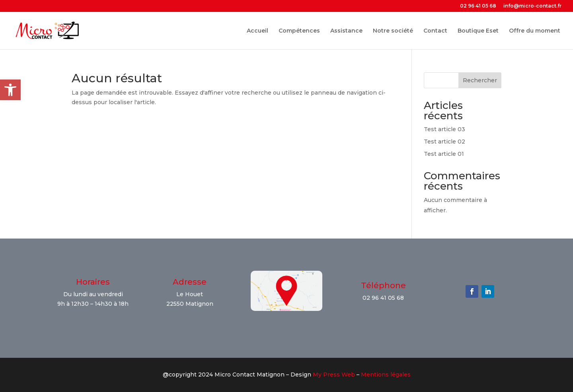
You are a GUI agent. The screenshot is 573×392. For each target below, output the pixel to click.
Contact (435, 31)
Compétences (299, 31)
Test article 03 (444, 129)
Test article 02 (444, 142)
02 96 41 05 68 (478, 6)
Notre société (393, 31)
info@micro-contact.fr (532, 6)
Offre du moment (535, 31)
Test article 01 (444, 154)
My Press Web (334, 375)
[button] (10, 90)
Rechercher (480, 80)
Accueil (257, 31)
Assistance (346, 31)
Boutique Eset (478, 31)
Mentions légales (386, 375)
